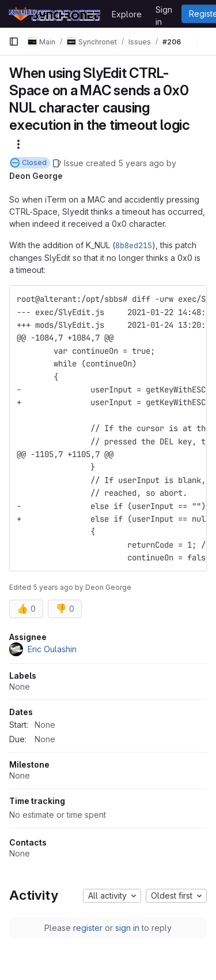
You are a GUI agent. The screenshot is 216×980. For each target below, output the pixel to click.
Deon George (36, 176)
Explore (127, 14)
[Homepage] (54, 14)
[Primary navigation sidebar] (14, 42)
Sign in (164, 12)
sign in (127, 928)
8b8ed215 (134, 245)
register (88, 928)
